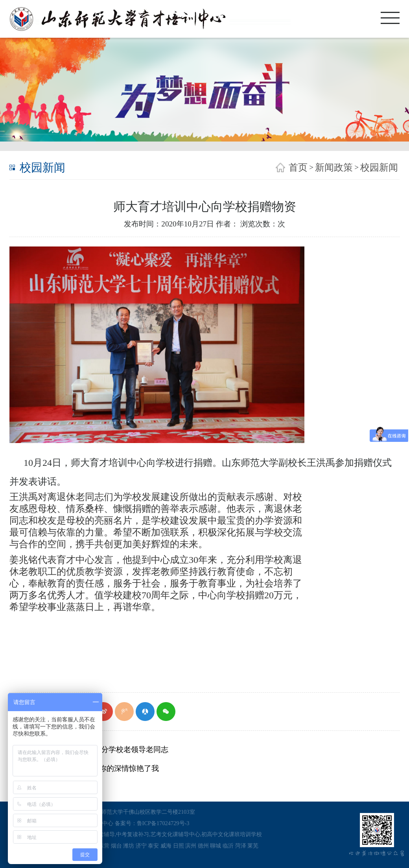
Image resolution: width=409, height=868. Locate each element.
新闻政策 (334, 167)
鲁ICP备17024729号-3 (163, 823)
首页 (298, 167)
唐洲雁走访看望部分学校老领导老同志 (104, 749)
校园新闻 (379, 167)
